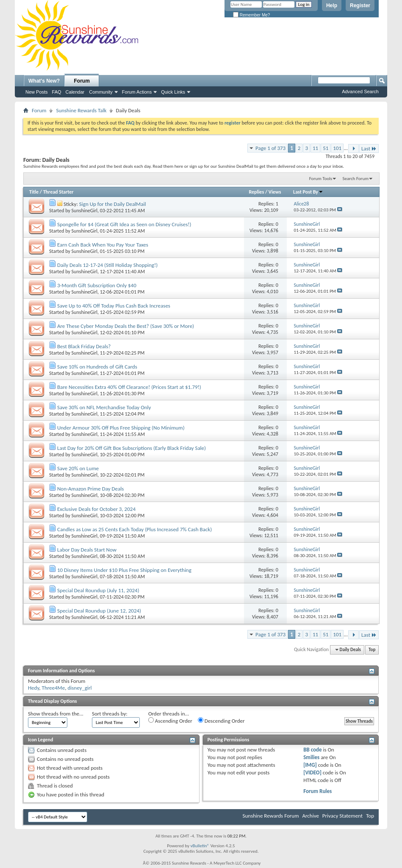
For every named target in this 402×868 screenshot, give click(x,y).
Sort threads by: (110, 714)
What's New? (44, 81)
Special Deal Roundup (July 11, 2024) (98, 590)
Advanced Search (360, 92)
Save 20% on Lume (78, 468)
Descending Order (221, 721)
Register (360, 6)
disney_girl (79, 688)
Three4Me (54, 688)
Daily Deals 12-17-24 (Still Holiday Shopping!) (107, 265)
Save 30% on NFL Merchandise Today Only (104, 407)
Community (101, 92)
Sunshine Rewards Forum (271, 816)
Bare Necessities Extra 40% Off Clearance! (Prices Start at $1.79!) (129, 387)
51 (326, 148)
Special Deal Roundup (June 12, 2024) (99, 611)
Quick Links (173, 92)
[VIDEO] (312, 772)
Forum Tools (321, 179)
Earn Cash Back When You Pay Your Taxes (103, 245)
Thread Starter (58, 192)
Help (332, 6)
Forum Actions (137, 92)
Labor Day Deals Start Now (87, 550)
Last (369, 148)
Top (372, 650)
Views (275, 192)
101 (337, 148)
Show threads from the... (56, 714)
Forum (82, 81)
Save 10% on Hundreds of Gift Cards (97, 367)
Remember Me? (251, 15)
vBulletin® (200, 846)
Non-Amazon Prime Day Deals (90, 489)
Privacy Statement (342, 816)
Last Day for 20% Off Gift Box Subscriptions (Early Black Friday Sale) (132, 448)
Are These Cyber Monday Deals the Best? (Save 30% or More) (126, 326)
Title (34, 192)
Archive (310, 816)
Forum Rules (317, 791)
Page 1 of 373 (270, 148)
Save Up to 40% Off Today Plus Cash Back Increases (114, 306)
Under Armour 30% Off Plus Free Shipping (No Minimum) (121, 428)
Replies (256, 192)
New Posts (37, 92)
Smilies (311, 757)
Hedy (33, 688)
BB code (312, 750)
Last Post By (308, 192)
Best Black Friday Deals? (84, 346)
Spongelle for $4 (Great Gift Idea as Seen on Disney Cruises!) (124, 224)
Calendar (75, 92)
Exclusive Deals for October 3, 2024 (96, 509)
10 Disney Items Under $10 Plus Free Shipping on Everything (124, 570)
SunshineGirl (85, 211)
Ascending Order (170, 721)
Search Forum (356, 179)
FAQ (57, 92)
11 (315, 148)
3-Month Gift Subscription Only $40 (97, 285)
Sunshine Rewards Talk (81, 110)
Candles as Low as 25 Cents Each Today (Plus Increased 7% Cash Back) (134, 529)
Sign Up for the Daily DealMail (113, 204)
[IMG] (310, 765)
